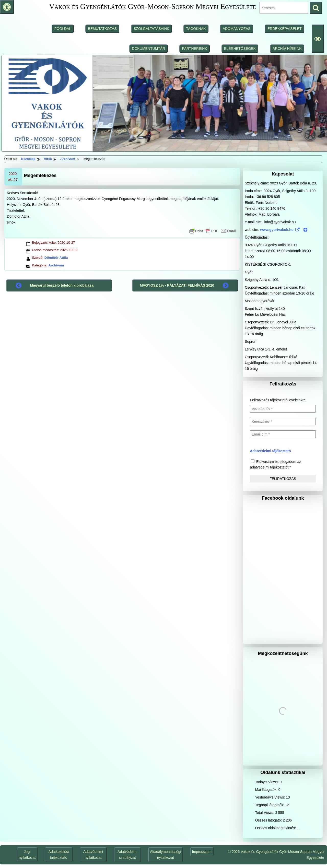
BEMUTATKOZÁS (102, 29)
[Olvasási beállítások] (318, 39)
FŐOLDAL (63, 29)
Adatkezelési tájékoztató (59, 855)
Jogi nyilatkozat (27, 855)
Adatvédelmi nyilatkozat (93, 855)
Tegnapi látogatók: (270, 805)
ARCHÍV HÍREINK (287, 49)
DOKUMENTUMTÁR (148, 49)
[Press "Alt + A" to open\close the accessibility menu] (7, 7)
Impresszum (202, 852)
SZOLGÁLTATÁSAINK (151, 29)
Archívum (56, 265)
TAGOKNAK (196, 29)
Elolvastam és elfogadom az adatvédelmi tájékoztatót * (275, 464)
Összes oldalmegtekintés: (276, 828)
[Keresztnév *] (283, 421)
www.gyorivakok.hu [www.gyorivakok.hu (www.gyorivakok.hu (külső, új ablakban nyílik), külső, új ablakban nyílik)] (284, 230)
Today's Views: (267, 782)
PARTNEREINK (195, 49)
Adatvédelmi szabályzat (127, 855)
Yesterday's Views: (271, 797)
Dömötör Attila (56, 258)
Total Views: (265, 813)
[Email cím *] (283, 434)
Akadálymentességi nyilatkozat (165, 855)
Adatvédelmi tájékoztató (270, 451)
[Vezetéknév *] (283, 409)
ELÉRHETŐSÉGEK (240, 49)
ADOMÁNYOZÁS (237, 29)
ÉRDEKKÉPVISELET (285, 29)
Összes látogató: (269, 820)
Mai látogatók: (267, 790)
